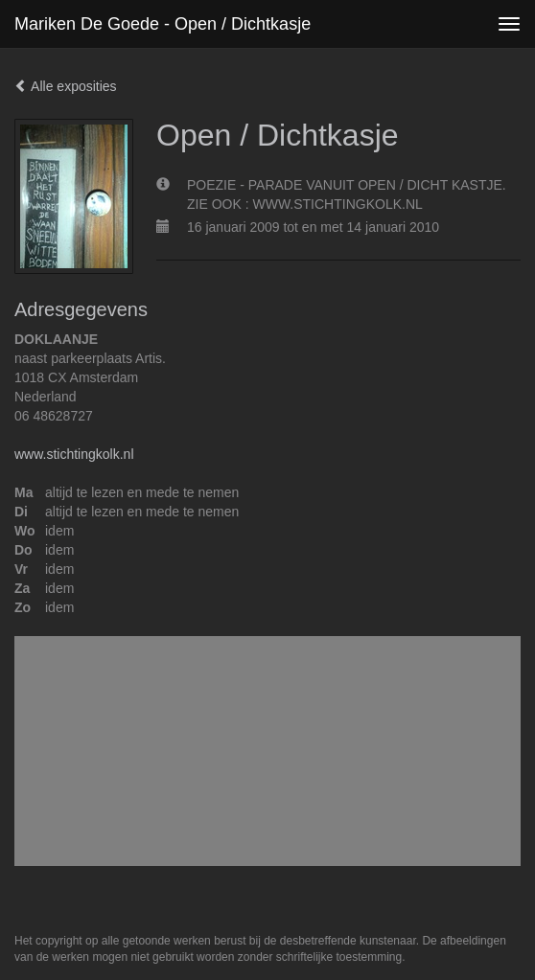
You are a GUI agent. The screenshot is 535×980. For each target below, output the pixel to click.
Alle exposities (66, 86)
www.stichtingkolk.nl (74, 454)
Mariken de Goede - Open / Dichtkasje (163, 24)
